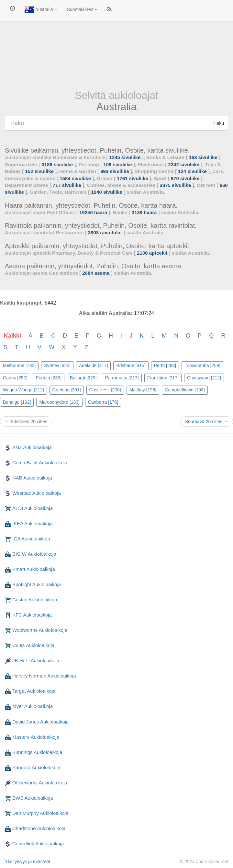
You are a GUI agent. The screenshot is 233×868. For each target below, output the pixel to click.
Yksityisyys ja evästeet (28, 862)
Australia (41, 10)
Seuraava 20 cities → (207, 422)
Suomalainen (82, 9)
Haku (219, 123)
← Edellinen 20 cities (26, 422)
